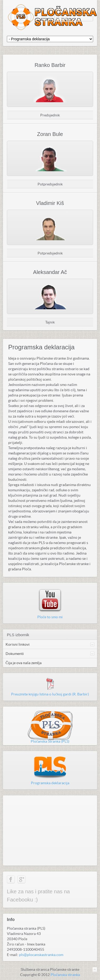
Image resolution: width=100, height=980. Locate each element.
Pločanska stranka (65, 975)
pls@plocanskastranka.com (41, 955)
